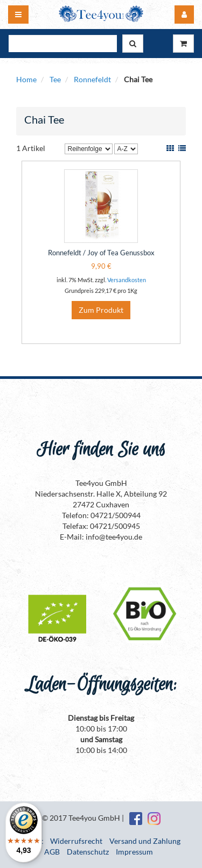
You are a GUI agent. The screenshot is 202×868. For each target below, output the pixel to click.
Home (26, 79)
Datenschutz (88, 852)
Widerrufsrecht (76, 841)
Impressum (134, 852)
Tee (55, 79)
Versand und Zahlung (145, 841)
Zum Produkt (101, 310)
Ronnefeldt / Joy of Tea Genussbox (101, 253)
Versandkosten (127, 280)
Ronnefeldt (92, 79)
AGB (52, 852)
